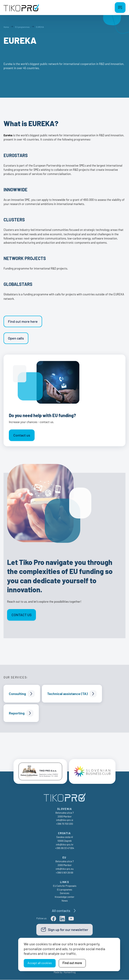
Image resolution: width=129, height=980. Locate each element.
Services (64, 893)
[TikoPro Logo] (21, 8)
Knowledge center (64, 897)
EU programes (64, 890)
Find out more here (23, 321)
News (65, 901)
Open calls (16, 338)
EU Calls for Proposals (65, 886)
